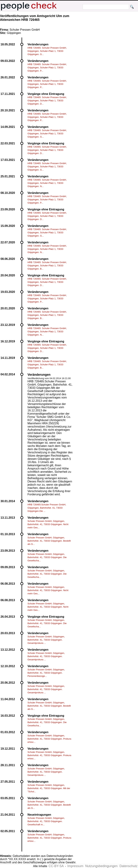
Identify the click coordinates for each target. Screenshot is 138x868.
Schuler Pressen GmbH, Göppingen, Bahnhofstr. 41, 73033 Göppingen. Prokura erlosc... (49, 739)
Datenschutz (128, 866)
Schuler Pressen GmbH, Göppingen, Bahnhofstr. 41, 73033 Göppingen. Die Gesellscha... (47, 557)
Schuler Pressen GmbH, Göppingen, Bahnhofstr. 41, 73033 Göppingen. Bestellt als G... (49, 541)
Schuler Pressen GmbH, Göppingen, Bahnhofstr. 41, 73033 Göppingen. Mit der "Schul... (49, 788)
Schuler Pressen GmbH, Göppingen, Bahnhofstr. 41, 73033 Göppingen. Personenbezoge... (46, 673)
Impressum (75, 866)
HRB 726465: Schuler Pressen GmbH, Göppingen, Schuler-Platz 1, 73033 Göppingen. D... (47, 101)
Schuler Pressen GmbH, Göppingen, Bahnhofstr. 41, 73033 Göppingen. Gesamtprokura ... (46, 640)
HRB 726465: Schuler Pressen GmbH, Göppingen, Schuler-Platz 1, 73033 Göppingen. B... (47, 266)
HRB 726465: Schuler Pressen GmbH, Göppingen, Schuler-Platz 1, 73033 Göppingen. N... (47, 183)
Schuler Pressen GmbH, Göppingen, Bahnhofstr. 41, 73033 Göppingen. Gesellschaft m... (46, 821)
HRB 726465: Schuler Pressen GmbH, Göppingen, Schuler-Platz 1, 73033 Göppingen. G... (47, 51)
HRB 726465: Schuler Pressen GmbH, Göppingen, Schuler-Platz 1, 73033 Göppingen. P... (47, 68)
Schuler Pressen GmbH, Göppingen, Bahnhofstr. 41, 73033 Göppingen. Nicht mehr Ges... (48, 524)
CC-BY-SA (56, 866)
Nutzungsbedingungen (101, 866)
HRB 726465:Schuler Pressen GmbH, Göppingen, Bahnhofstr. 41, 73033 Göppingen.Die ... (47, 508)
